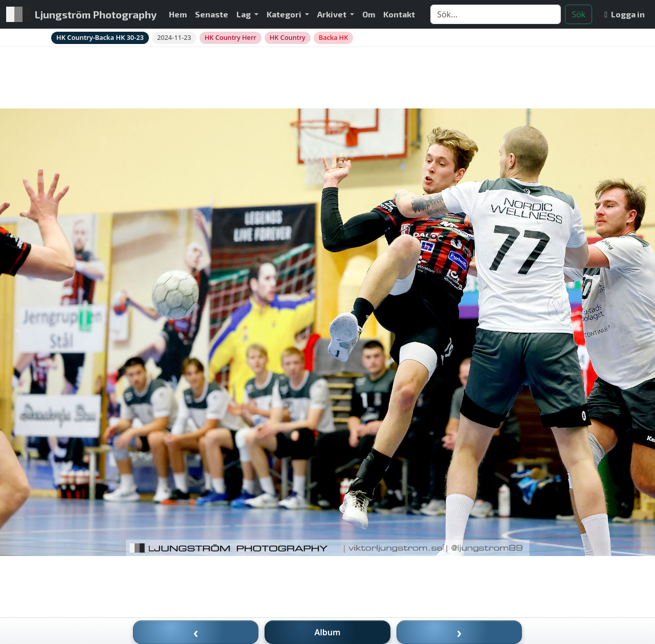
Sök (578, 14)
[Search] (496, 14)
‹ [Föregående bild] (196, 632)
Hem (178, 14)
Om (369, 14)
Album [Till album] (328, 632)
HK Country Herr (231, 37)
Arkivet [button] (333, 14)
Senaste (212, 14)
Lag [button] (244, 14)
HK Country (288, 37)
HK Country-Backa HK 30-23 (100, 37)
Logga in (625, 14)
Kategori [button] (285, 14)
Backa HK (333, 37)
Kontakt (399, 14)
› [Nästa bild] (460, 632)
